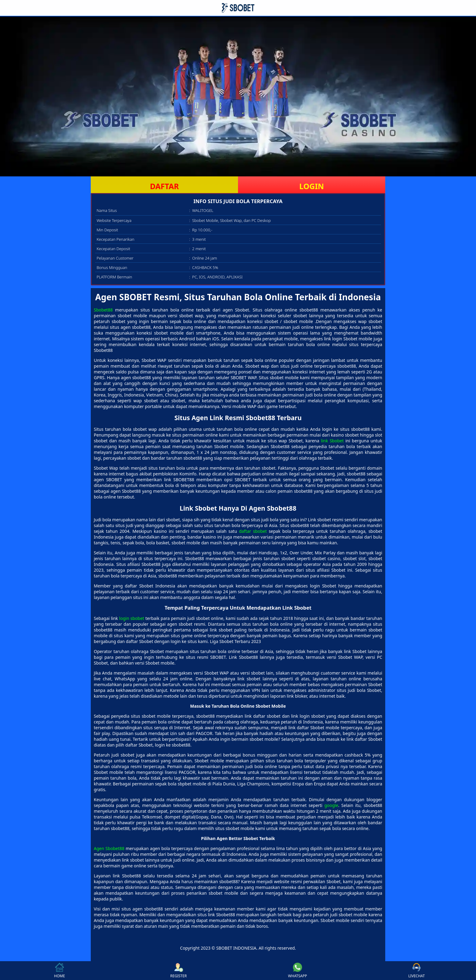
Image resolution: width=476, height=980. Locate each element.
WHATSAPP (297, 971)
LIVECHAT (416, 971)
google (331, 805)
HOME (59, 971)
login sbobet (132, 618)
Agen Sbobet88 (109, 848)
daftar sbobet (253, 531)
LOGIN (312, 186)
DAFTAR (164, 186)
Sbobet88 (103, 310)
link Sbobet (332, 441)
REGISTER (178, 971)
